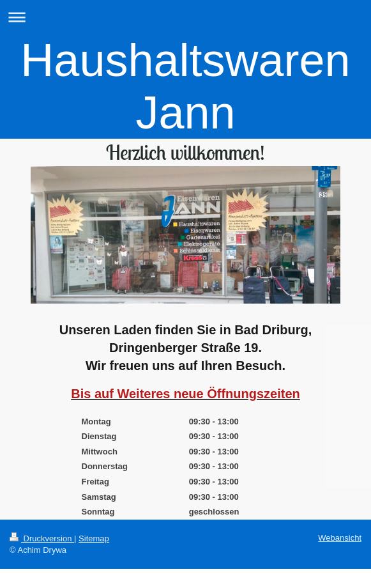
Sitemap (94, 538)
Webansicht (340, 538)
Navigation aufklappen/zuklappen (185, 17)
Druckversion (42, 538)
